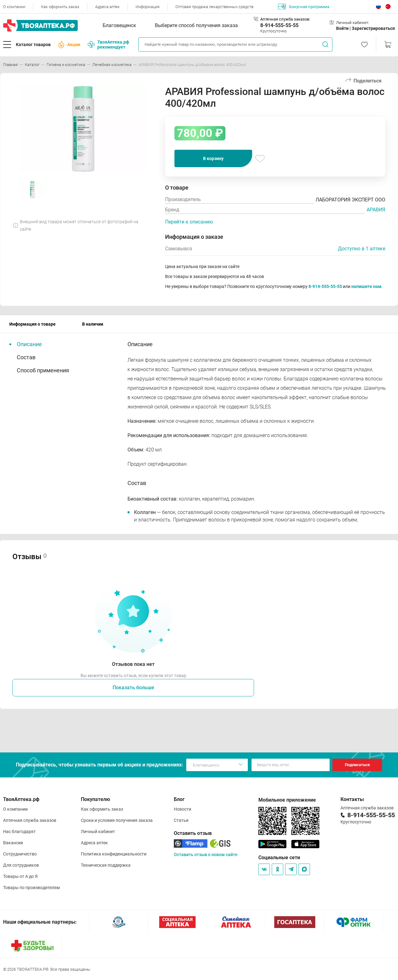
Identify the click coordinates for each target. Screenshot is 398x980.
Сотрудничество (20, 854)
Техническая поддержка (106, 865)
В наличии (93, 324)
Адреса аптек (107, 7)
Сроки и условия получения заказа (117, 820)
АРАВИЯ (376, 210)
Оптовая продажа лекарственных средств (214, 7)
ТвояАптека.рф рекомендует (108, 45)
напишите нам (366, 286)
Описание (29, 344)
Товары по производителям (31, 888)
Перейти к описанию (189, 222)
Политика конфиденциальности (114, 854)
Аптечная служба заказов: (285, 19)
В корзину (213, 158)
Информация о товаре (32, 324)
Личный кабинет (98, 832)
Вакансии (13, 843)
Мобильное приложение (287, 800)
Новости (183, 809)
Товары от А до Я (20, 876)
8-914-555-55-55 (279, 25)
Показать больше (133, 688)
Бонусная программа (304, 7)
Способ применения (43, 370)
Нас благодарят (19, 832)
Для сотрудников (21, 865)
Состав (26, 357)
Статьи (181, 820)
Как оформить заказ (60, 7)
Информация (148, 7)
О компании (14, 7)
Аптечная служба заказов (30, 820)
